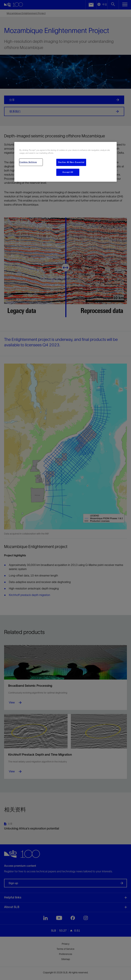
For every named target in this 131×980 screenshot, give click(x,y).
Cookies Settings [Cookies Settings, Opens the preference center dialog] (28, 162)
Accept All (68, 172)
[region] (65, 162)
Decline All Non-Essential (71, 162)
